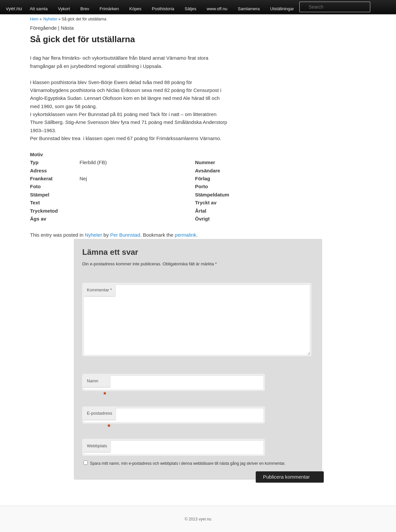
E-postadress (99, 415)
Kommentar (99, 290)
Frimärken (109, 9)
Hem (34, 19)
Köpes (135, 9)
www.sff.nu (217, 9)
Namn (97, 383)
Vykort (64, 9)
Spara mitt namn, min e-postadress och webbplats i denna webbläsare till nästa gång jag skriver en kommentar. (188, 463)
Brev (85, 9)
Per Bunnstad (125, 235)
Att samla (39, 9)
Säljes (191, 9)
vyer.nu (14, 8)
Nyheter (50, 19)
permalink (186, 235)
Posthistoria (163, 9)
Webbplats (97, 446)
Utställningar (282, 9)
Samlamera (249, 9)
